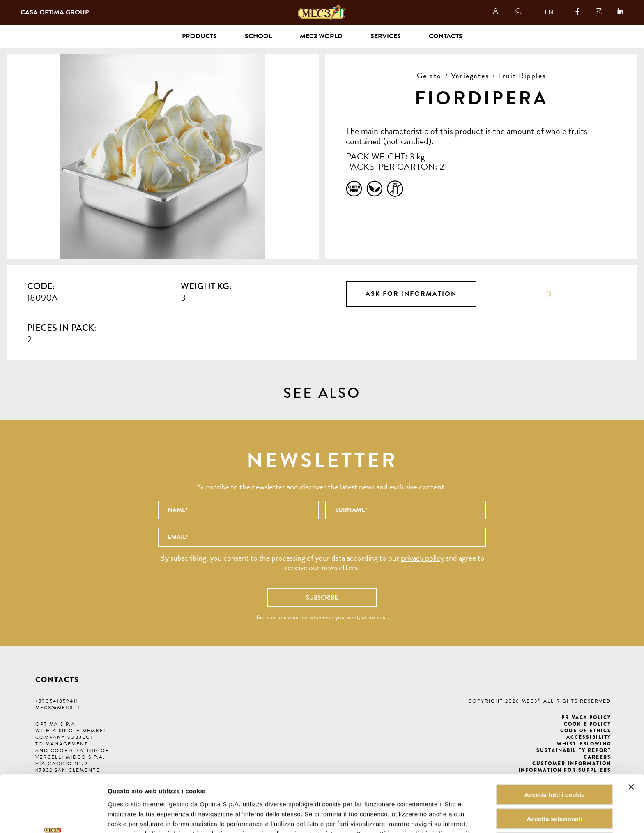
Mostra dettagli (416, 817)
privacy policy (422, 558)
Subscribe (322, 598)
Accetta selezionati (554, 765)
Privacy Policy (586, 718)
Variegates (470, 75)
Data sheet (548, 294)
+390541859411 (57, 701)
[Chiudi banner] (631, 734)
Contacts (446, 36)
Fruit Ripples (522, 75)
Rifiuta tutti (554, 790)
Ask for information (411, 294)
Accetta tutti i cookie (555, 741)
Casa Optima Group (55, 12)
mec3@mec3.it (58, 708)
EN (549, 12)
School (258, 36)
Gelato (429, 75)
